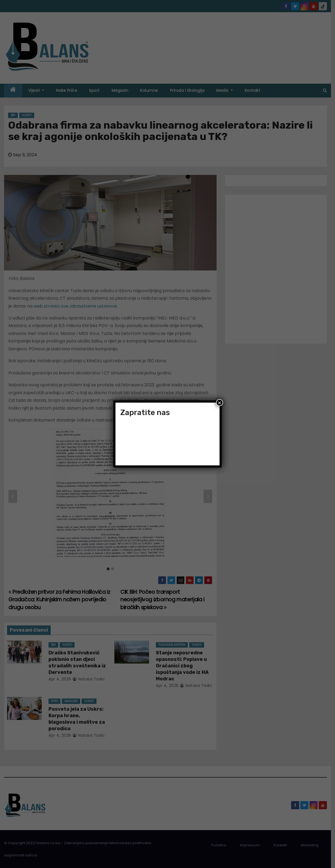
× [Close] (220, 403)
